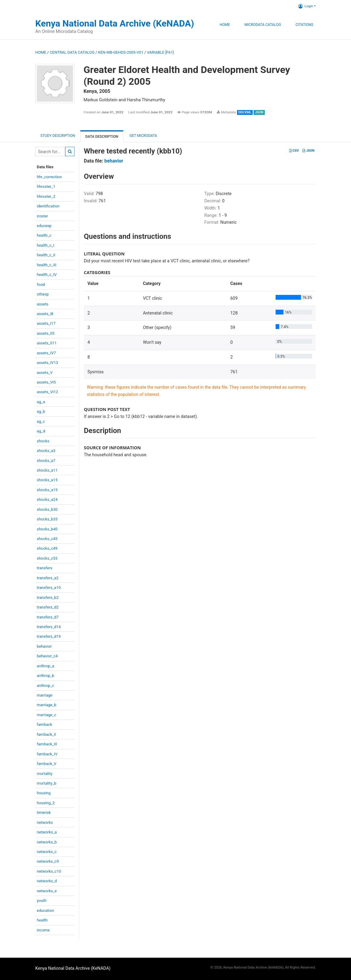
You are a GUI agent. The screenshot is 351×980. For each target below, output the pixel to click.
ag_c (41, 421)
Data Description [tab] (102, 137)
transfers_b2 (48, 597)
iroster (42, 216)
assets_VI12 (47, 392)
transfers (45, 568)
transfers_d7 (48, 617)
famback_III (47, 744)
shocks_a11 (47, 470)
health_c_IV (47, 275)
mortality (45, 774)
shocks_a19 (47, 490)
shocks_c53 (47, 558)
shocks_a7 (46, 461)
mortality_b (47, 783)
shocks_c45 (47, 539)
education (45, 910)
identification (48, 206)
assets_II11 (47, 343)
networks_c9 (48, 861)
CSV (294, 151)
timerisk (44, 812)
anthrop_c (45, 686)
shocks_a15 (47, 480)
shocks (43, 441)
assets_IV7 (46, 353)
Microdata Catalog (263, 25)
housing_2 (46, 803)
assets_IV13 (47, 363)
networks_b (47, 842)
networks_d (47, 881)
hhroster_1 (46, 187)
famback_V (47, 764)
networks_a (47, 832)
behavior (44, 646)
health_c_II (46, 255)
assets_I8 (45, 314)
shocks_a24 (47, 499)
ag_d (41, 431)
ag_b (41, 411)
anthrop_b (46, 676)
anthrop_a (46, 666)
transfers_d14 (49, 627)
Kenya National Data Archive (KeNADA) (115, 23)
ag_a (41, 402)
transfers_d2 (48, 607)
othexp (43, 294)
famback (44, 724)
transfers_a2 (48, 578)
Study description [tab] (58, 136)
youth (42, 901)
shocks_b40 (47, 529)
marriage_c (46, 715)
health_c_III (47, 265)
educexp (44, 226)
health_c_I (46, 245)
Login (306, 6)
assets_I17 (46, 323)
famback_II (46, 734)
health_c (44, 235)
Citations (304, 25)
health (42, 920)
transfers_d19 (49, 636)
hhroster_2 (46, 196)
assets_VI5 (46, 382)
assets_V (45, 373)
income (43, 930)
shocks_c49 (47, 548)
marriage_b (47, 705)
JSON (308, 151)
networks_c (47, 852)
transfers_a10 (49, 588)
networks (45, 822)
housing (44, 793)
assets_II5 (46, 333)
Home (225, 25)
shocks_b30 (47, 509)
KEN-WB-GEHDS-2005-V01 (121, 52)
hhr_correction (49, 177)
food (41, 285)
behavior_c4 (47, 656)
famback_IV (47, 754)
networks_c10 (49, 871)
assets (43, 304)
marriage (45, 695)
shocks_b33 (47, 519)
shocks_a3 (46, 451)
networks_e (47, 891)
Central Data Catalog (72, 52)
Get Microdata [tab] (143, 136)
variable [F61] (160, 52)
